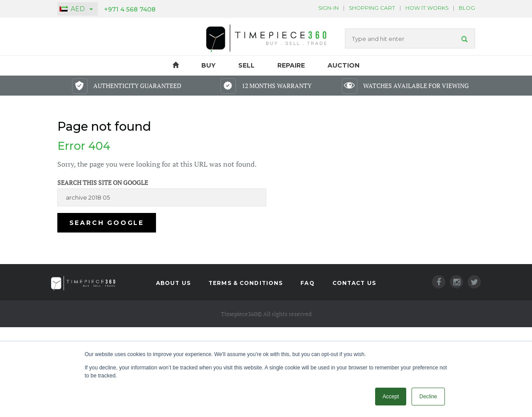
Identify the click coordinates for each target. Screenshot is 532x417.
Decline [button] (428, 397)
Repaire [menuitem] (291, 65)
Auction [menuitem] (344, 65)
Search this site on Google (103, 182)
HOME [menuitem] (176, 66)
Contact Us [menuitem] (354, 283)
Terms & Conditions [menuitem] (246, 283)
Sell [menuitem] (246, 65)
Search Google (107, 223)
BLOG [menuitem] (467, 8)
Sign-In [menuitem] (328, 8)
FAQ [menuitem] (307, 283)
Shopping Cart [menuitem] (372, 8)
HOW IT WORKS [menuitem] (427, 8)
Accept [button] (391, 397)
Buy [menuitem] (208, 65)
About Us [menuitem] (173, 283)
